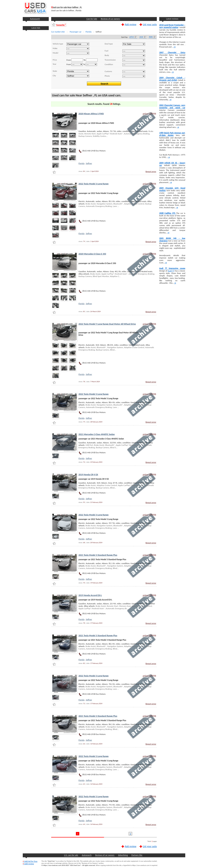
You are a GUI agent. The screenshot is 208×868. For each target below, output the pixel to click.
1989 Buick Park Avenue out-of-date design (172, 134)
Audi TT (171, 271)
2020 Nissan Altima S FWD (91, 114)
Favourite (61, 25)
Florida (81, 163)
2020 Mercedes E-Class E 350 (92, 254)
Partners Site (137, 855)
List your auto (150, 24)
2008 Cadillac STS (168, 213)
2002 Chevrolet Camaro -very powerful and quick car (172, 106)
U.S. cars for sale (71, 855)
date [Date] (151, 37)
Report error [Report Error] (151, 171)
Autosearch (35, 19)
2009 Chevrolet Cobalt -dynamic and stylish (172, 79)
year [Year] (141, 37)
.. (78, 53)
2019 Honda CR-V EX (88, 474)
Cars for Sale (92, 19)
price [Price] (132, 37)
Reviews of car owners (110, 19)
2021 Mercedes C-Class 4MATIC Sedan (97, 434)
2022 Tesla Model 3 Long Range (94, 184)
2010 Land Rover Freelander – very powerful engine (172, 26)
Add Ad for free (30, 861)
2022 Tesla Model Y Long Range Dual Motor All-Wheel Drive (107, 324)
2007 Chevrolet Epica (172, 52)
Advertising (123, 855)
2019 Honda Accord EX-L (90, 595)
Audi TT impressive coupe (172, 268)
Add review (131, 24)
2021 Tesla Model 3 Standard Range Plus (98, 555)
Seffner (89, 163)
